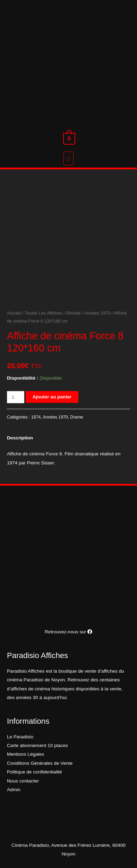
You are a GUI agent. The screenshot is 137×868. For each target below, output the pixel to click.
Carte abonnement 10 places (37, 745)
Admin (14, 790)
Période (73, 313)
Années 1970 (97, 313)
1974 (36, 417)
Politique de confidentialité (35, 772)
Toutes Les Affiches (43, 313)
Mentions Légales (25, 754)
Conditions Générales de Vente (40, 763)
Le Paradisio (20, 737)
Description (20, 438)
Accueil (14, 313)
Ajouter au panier (52, 397)
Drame (77, 417)
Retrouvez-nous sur (68, 632)
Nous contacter (23, 781)
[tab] (68, 438)
